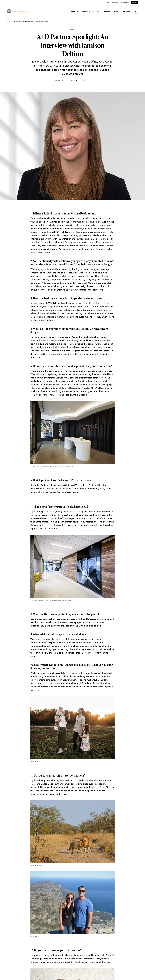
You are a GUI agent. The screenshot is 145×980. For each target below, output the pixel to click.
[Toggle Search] (136, 11)
